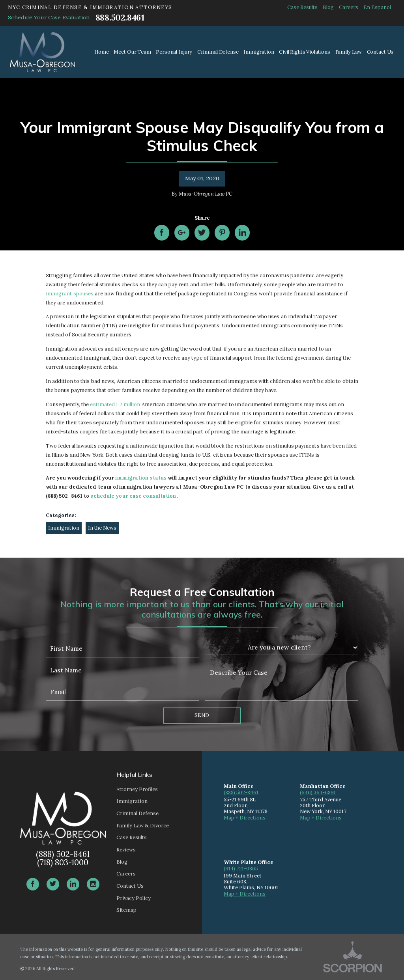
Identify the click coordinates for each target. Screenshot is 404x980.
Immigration (64, 528)
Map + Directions (245, 818)
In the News (102, 528)
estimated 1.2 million (115, 404)
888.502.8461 (120, 18)
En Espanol (377, 7)
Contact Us (130, 886)
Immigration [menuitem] (259, 52)
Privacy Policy (134, 898)
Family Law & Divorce (143, 826)
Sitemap (126, 910)
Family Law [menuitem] (349, 52)
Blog (328, 7)
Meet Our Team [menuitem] (132, 52)
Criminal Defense (137, 813)
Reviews (126, 850)
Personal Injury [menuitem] (174, 52)
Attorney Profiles (137, 789)
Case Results (302, 7)
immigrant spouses (70, 294)
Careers (349, 7)
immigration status (141, 478)
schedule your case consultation (133, 496)
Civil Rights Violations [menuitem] (305, 52)
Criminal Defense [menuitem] (218, 52)
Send (202, 715)
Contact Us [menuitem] (380, 52)
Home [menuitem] (102, 52)
